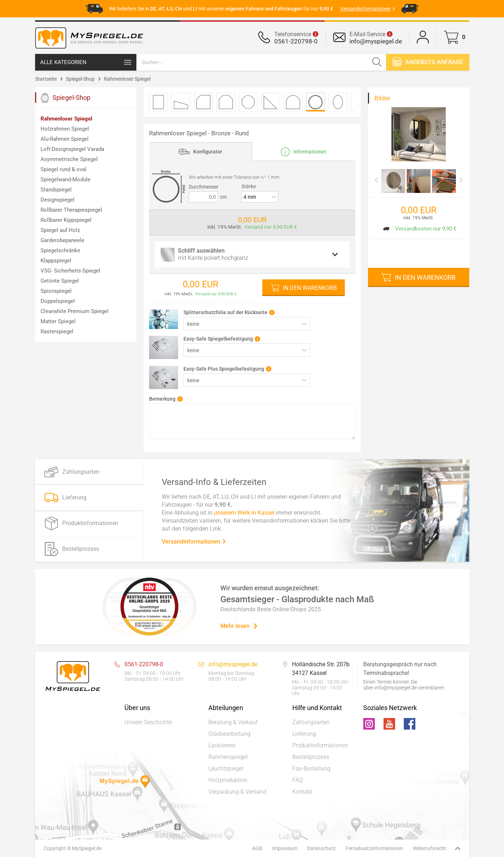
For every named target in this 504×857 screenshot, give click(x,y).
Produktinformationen (320, 745)
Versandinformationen (194, 541)
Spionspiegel (56, 291)
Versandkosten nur (418, 229)
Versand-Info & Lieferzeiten (214, 482)
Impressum (285, 848)
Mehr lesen (239, 626)
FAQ (298, 780)
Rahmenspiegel (228, 757)
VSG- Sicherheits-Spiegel (70, 271)
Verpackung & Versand (237, 792)
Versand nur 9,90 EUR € (271, 227)
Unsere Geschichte (148, 722)
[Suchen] (377, 62)
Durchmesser (204, 187)
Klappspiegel (56, 261)
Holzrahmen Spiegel (65, 129)
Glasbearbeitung (229, 734)
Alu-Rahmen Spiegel (65, 139)
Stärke (249, 186)
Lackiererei (222, 745)
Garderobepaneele (62, 240)
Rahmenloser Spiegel (127, 79)
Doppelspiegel (58, 301)
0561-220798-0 (296, 41)
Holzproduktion (228, 780)
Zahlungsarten (311, 722)
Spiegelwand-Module (65, 180)
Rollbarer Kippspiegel (66, 220)
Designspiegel (58, 200)
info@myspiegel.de (376, 41)
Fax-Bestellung (311, 769)
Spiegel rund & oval (63, 169)
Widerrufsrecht (429, 848)
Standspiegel (56, 190)
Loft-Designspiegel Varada (72, 149)
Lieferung (304, 734)
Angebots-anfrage (428, 62)
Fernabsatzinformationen (374, 848)
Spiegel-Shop (80, 79)
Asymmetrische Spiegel (69, 159)
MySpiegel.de (87, 848)
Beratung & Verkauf (233, 722)
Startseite (46, 79)
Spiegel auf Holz (60, 230)
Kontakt (302, 792)
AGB (257, 848)
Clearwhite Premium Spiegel (75, 311)
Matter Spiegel (58, 321)
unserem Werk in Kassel (244, 512)
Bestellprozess (311, 757)
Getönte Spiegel (60, 281)
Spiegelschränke (60, 250)
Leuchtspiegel (226, 769)
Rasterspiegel (57, 332)
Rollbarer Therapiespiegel (71, 210)
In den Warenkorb (310, 288)
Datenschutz (321, 848)
